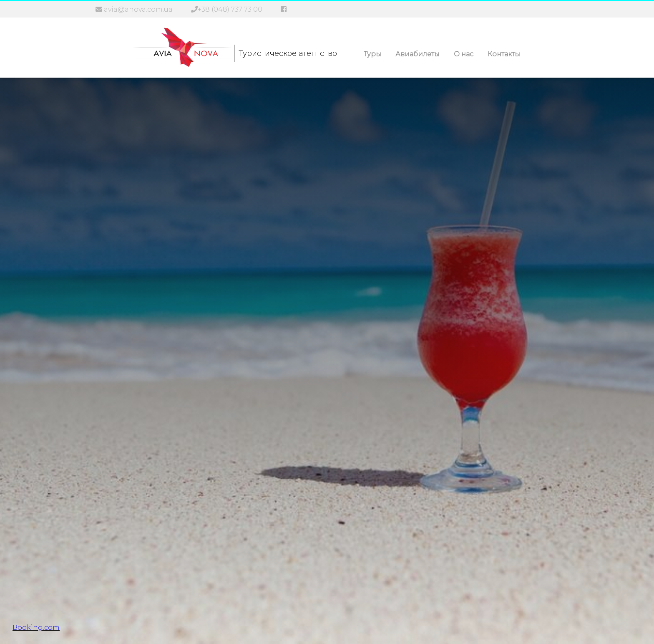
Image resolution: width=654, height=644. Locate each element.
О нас (464, 54)
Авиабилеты (418, 54)
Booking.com (36, 628)
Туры (372, 54)
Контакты (504, 54)
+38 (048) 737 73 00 (230, 9)
